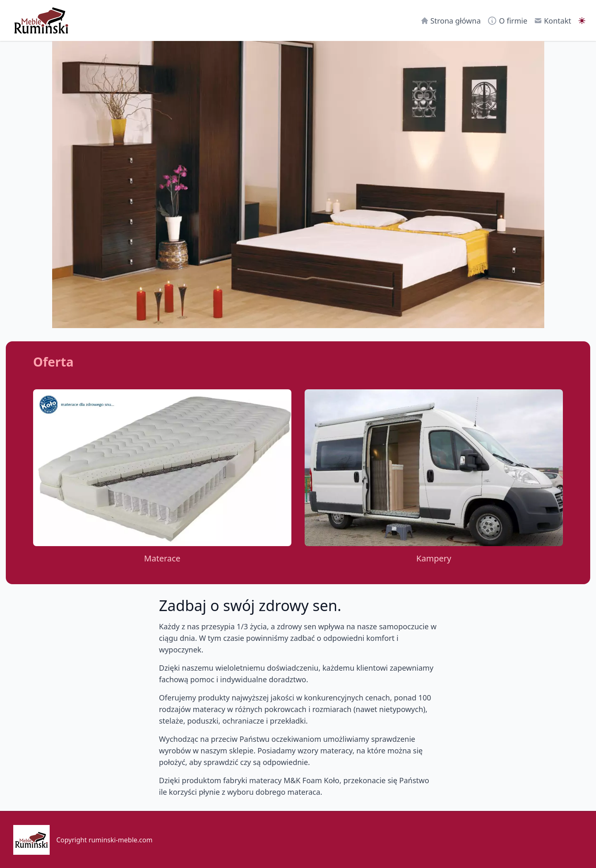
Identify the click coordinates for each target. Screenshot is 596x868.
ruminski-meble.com (121, 840)
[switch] (582, 21)
